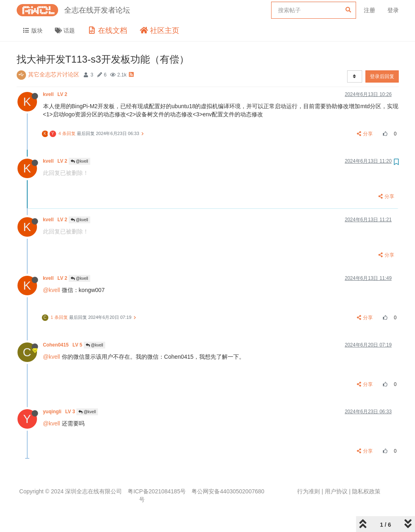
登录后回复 (382, 76)
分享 (365, 134)
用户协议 (336, 491)
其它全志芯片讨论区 (54, 74)
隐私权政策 (366, 491)
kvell (56, 94)
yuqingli (60, 412)
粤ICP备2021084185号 (157, 491)
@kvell (79, 161)
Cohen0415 (63, 345)
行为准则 (309, 491)
